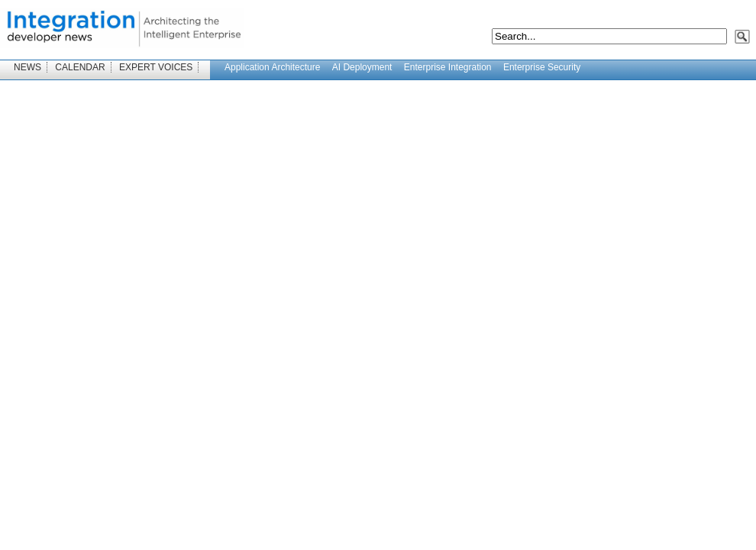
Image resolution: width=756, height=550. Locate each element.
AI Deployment (362, 67)
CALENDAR (80, 67)
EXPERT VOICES (156, 67)
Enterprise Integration (448, 67)
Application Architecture (272, 67)
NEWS (27, 67)
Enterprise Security (542, 67)
